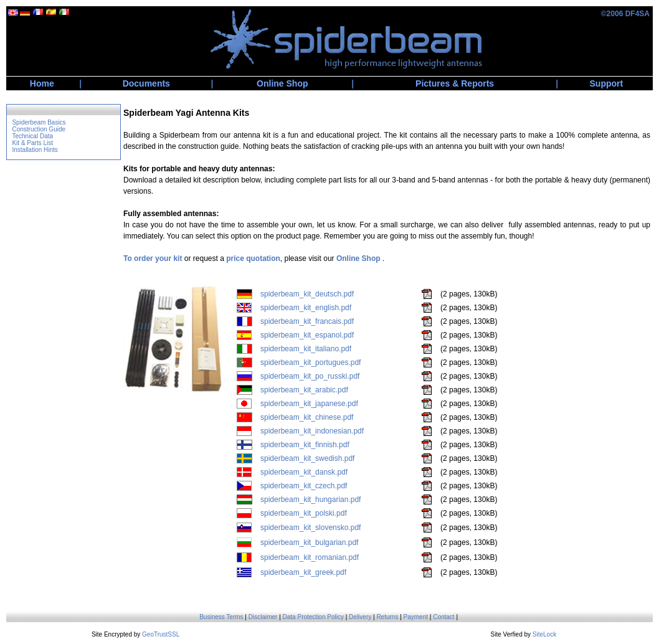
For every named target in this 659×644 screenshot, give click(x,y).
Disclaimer (263, 617)
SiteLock (544, 634)
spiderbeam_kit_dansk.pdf (304, 472)
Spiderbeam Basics (39, 122)
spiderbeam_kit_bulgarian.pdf (309, 542)
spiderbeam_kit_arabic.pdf (304, 390)
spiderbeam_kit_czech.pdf (304, 486)
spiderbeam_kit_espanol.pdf (307, 335)
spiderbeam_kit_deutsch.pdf (307, 294)
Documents (146, 83)
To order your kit (153, 258)
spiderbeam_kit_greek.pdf (303, 572)
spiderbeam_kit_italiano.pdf (306, 349)
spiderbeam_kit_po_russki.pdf (310, 376)
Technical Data (32, 136)
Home (42, 83)
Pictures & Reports (455, 83)
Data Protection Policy (313, 617)
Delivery (360, 617)
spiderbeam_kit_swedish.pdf (307, 458)
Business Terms (221, 617)
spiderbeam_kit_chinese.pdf (307, 417)
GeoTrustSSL (161, 634)
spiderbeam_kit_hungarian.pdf (311, 500)
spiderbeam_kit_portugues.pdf (311, 362)
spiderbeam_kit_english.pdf (306, 308)
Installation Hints (35, 150)
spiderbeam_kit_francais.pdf (307, 321)
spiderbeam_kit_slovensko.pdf (311, 528)
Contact (443, 617)
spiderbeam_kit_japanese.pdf (309, 404)
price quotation (253, 258)
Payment (416, 617)
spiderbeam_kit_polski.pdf (304, 513)
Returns (387, 617)
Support (607, 83)
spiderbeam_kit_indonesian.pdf (312, 431)
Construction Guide (39, 129)
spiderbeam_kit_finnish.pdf (305, 445)
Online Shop (282, 83)
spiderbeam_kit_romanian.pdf (310, 557)
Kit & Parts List (32, 143)
